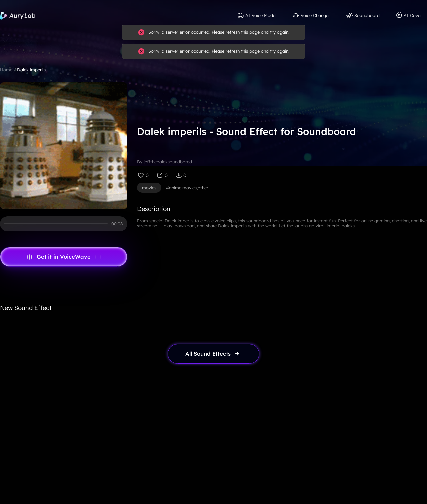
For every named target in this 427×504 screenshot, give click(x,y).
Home (6, 70)
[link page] (213, 354)
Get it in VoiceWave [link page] (64, 257)
